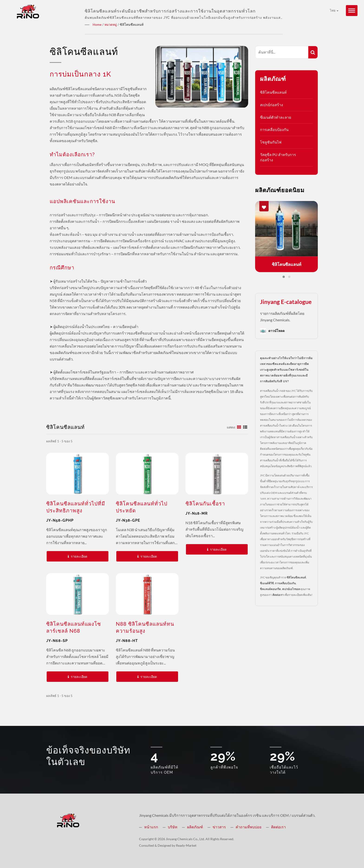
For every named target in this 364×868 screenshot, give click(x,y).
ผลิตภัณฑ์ (195, 827)
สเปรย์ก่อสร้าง (271, 104)
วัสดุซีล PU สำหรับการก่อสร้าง (278, 157)
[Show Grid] (239, 427)
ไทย (334, 10)
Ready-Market (186, 845)
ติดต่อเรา (278, 595)
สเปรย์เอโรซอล (291, 589)
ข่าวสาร (219, 827)
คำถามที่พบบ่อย (249, 827)
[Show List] (245, 427)
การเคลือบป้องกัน (274, 129)
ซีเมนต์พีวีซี (267, 583)
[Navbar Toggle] (352, 11)
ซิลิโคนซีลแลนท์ (273, 92)
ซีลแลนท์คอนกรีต (270, 589)
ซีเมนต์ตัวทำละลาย (276, 117)
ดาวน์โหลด (272, 331)
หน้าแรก (151, 827)
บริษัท (173, 827)
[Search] (282, 52)
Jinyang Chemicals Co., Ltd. (185, 839)
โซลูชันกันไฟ (271, 142)
